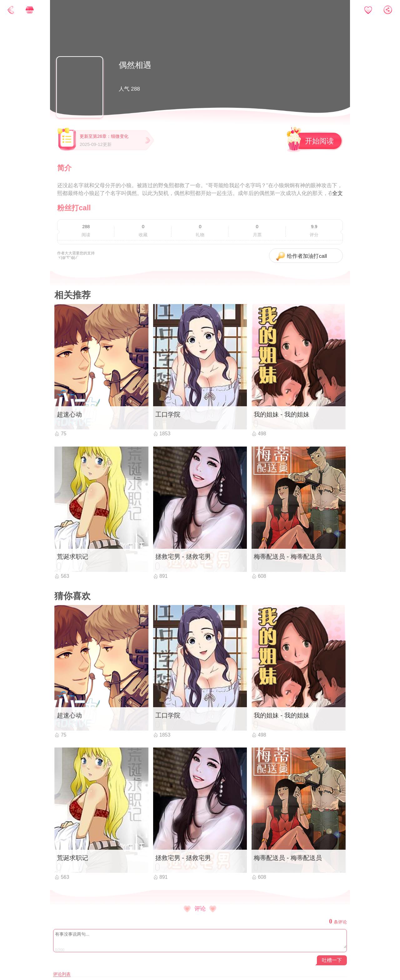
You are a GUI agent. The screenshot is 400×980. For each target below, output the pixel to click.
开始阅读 (319, 141)
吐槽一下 (332, 960)
